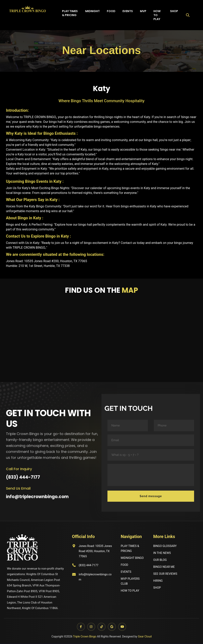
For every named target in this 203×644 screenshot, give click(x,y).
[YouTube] (123, 627)
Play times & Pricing (70, 13)
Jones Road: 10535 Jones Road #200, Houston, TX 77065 (91, 552)
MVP (143, 11)
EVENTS (126, 572)
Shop (174, 11)
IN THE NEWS (162, 553)
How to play (157, 15)
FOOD (125, 565)
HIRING (158, 581)
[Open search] (188, 15)
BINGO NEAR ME (164, 567)
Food (111, 11)
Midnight (92, 11)
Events (128, 11)
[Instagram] (91, 627)
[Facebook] (80, 627)
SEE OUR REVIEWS (166, 574)
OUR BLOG (160, 560)
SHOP (157, 588)
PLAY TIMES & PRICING (130, 549)
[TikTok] (101, 627)
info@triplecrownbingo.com (37, 497)
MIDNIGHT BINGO (133, 558)
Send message (151, 496)
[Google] (112, 627)
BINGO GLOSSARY (165, 546)
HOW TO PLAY (130, 591)
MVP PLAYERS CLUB (130, 582)
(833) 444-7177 (23, 477)
